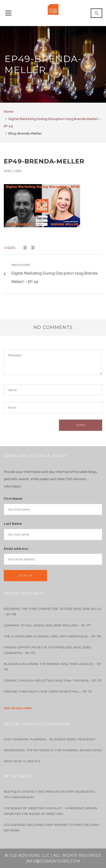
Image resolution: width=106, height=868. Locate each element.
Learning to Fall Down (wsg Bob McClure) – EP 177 (47, 625)
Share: (10, 248)
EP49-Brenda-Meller (44, 161)
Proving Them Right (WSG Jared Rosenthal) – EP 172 (48, 692)
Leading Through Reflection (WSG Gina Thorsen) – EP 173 (53, 681)
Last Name (13, 524)
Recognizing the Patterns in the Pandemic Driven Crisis (53, 750)
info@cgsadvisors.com (53, 861)
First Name (13, 499)
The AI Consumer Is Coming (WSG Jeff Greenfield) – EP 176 (52, 636)
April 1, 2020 (13, 171)
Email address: (16, 549)
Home (9, 111)
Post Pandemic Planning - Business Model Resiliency (50, 739)
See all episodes (18, 708)
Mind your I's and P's (22, 761)
